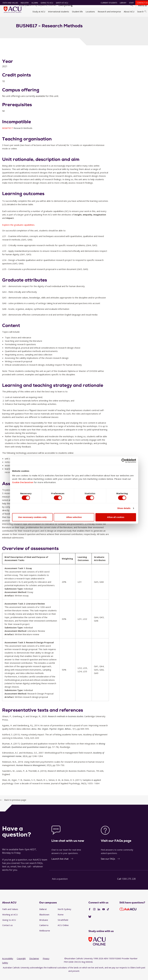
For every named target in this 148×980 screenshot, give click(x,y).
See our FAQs (108, 864)
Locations (90, 12)
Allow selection (74, 518)
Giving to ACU (46, 3)
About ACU (129, 12)
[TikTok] (108, 914)
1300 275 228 (129, 884)
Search (142, 12)
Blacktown (44, 920)
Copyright (21, 963)
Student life (77, 12)
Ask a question (60, 884)
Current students (108, 3)
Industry (24, 3)
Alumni (34, 3)
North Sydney (64, 914)
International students (59, 12)
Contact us (141, 3)
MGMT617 (8, 133)
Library (122, 3)
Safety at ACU (61, 3)
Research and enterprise (109, 12)
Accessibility (8, 963)
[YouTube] (104, 914)
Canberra (44, 930)
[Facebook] (90, 914)
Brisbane (44, 925)
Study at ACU (39, 12)
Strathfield (63, 925)
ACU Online (63, 930)
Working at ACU (10, 920)
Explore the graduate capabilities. (19, 230)
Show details (124, 509)
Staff (130, 3)
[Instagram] (94, 914)
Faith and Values (9, 3)
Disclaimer (34, 963)
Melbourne (45, 936)
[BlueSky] (90, 922)
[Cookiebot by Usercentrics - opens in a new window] (124, 460)
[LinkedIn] (99, 914)
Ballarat (43, 914)
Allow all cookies (116, 518)
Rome (61, 920)
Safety (5, 968)
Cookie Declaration (23, 482)
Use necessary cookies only (32, 518)
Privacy (46, 963)
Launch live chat (60, 864)
